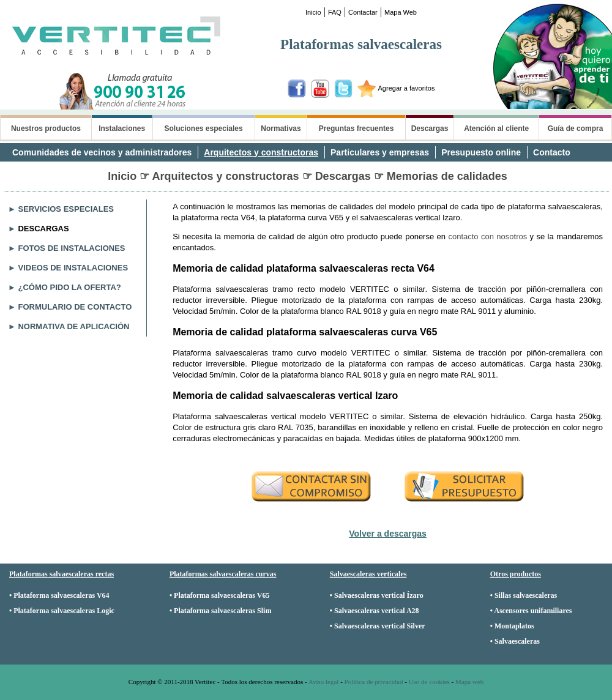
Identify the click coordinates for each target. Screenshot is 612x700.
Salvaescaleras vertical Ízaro (379, 595)
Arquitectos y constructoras (261, 152)
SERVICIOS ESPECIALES (66, 209)
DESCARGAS (43, 229)
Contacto (552, 152)
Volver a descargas (388, 534)
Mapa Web (401, 12)
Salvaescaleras (517, 641)
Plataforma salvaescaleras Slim (222, 611)
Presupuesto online (481, 152)
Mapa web (469, 682)
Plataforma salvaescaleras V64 (61, 595)
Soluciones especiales (204, 128)
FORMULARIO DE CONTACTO (75, 307)
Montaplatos (514, 626)
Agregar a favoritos (407, 88)
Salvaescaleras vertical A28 (377, 611)
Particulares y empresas (380, 152)
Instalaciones (122, 128)
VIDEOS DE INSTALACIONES (73, 268)
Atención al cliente (496, 128)
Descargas (430, 128)
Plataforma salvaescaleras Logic (64, 611)
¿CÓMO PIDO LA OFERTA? (69, 287)
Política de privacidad (374, 682)
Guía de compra (576, 128)
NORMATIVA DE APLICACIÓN (73, 326)
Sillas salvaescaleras (526, 595)
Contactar (363, 12)
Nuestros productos (46, 128)
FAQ (335, 12)
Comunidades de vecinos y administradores (102, 152)
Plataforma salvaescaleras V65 (222, 595)
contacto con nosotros (487, 236)
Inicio (313, 12)
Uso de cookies (429, 682)
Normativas (281, 128)
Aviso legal (324, 682)
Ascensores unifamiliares (533, 611)
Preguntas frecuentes (356, 128)
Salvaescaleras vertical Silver (380, 626)
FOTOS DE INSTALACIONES (71, 248)
